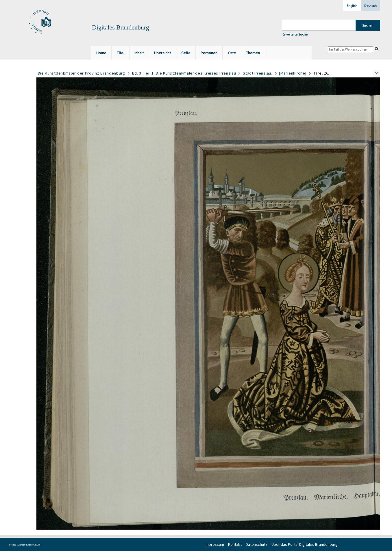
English (352, 6)
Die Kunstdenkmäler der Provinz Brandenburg (82, 73)
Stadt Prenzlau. (258, 73)
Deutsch (370, 6)
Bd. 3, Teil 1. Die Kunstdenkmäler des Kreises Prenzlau (184, 73)
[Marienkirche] (293, 73)
